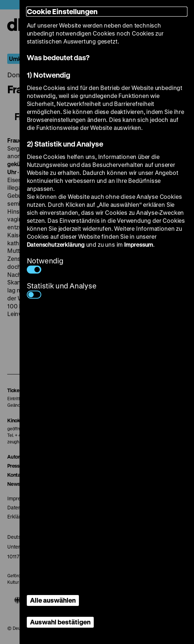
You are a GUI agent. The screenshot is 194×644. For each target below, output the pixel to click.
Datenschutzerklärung (56, 244)
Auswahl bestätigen (60, 622)
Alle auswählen (53, 600)
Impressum (139, 244)
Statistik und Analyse (62, 290)
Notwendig (45, 265)
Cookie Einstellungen (62, 11)
